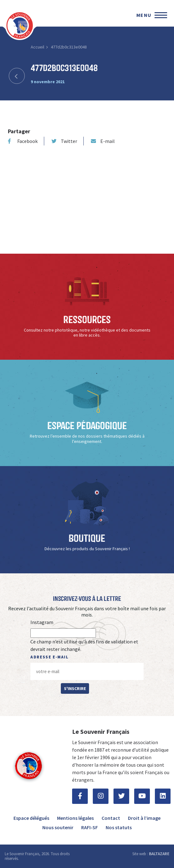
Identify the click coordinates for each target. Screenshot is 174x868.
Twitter (64, 141)
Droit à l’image (144, 818)
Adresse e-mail (49, 657)
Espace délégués (31, 818)
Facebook (23, 141)
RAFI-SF (90, 827)
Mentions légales (75, 818)
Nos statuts (119, 827)
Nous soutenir (58, 827)
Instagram (42, 622)
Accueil (37, 47)
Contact (111, 818)
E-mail (103, 141)
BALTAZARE (159, 854)
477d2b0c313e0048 (69, 47)
